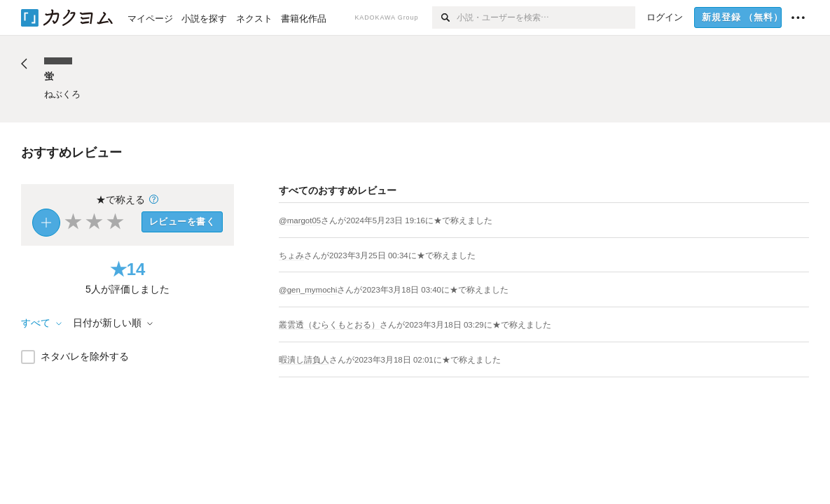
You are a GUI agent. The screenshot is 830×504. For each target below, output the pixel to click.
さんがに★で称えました (407, 220)
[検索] (444, 17)
